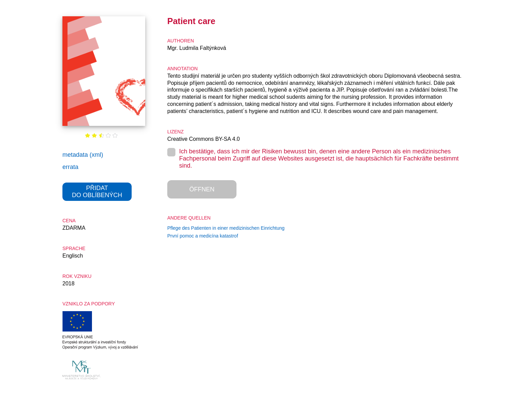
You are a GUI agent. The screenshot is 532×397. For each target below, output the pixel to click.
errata (70, 167)
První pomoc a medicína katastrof (203, 236)
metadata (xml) (83, 155)
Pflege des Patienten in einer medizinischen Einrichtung (226, 228)
